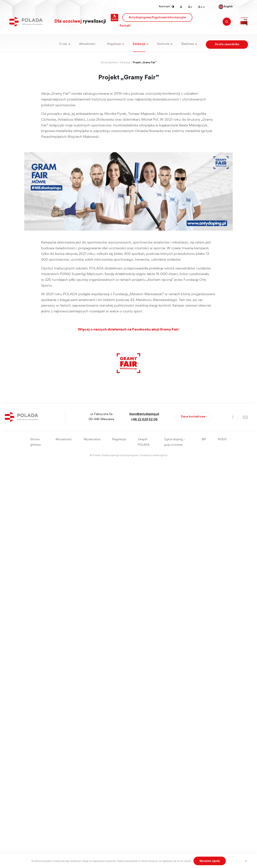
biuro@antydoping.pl (144, 414)
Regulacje (114, 44)
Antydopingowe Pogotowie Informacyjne (157, 18)
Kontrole (163, 44)
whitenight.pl (160, 456)
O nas (63, 44)
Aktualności (87, 44)
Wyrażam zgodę (210, 861)
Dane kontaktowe (193, 417)
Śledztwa (188, 44)
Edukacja (139, 44)
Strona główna (109, 63)
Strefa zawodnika (227, 44)
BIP (204, 440)
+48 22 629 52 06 (144, 420)
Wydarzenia (92, 440)
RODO (222, 440)
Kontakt (125, 26)
